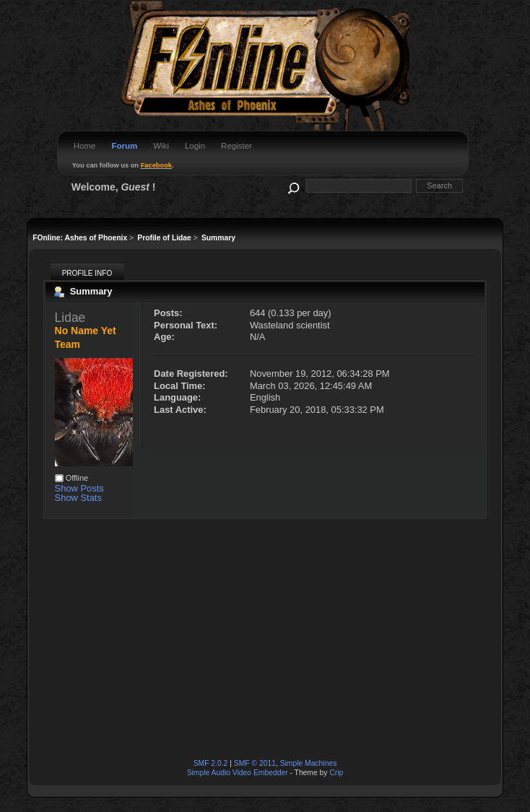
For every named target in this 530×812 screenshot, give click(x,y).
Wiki (161, 146)
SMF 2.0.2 (211, 763)
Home (85, 146)
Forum (124, 146)
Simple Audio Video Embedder (238, 773)
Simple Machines (309, 763)
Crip (336, 773)
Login (195, 146)
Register (236, 146)
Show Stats (78, 498)
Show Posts (79, 488)
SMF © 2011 (255, 763)
